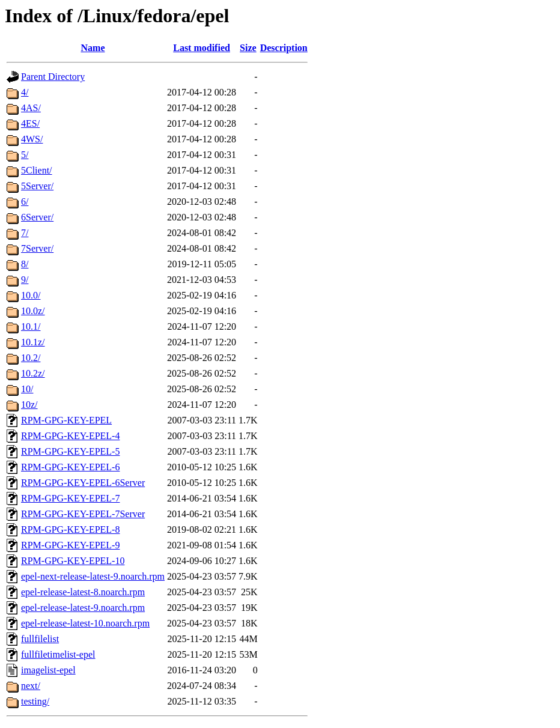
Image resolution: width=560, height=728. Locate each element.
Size (248, 48)
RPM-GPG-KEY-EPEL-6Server (83, 483)
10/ (27, 389)
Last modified (202, 48)
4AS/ (31, 108)
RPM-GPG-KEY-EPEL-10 (73, 561)
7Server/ (37, 248)
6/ (25, 202)
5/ (25, 155)
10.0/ (31, 295)
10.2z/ (33, 373)
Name (93, 48)
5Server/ (37, 186)
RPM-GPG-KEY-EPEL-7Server (83, 514)
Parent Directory (53, 77)
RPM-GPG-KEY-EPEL (66, 420)
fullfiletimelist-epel (58, 654)
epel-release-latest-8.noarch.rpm (83, 592)
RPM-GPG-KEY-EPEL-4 (70, 436)
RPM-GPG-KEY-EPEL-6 (70, 467)
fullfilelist (40, 639)
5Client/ (37, 170)
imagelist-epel (48, 670)
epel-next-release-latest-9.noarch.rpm (93, 576)
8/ (25, 264)
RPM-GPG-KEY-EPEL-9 (70, 545)
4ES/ (30, 123)
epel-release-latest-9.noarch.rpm (83, 608)
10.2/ (31, 358)
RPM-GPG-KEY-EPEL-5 (70, 451)
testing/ (35, 701)
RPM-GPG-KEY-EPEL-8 (70, 529)
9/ (25, 280)
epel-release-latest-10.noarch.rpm (85, 623)
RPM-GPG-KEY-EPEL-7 (70, 498)
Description (284, 48)
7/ (25, 233)
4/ (25, 92)
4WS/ (32, 139)
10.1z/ (33, 342)
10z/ (29, 405)
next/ (31, 686)
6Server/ (37, 217)
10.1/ (31, 326)
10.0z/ (33, 311)
